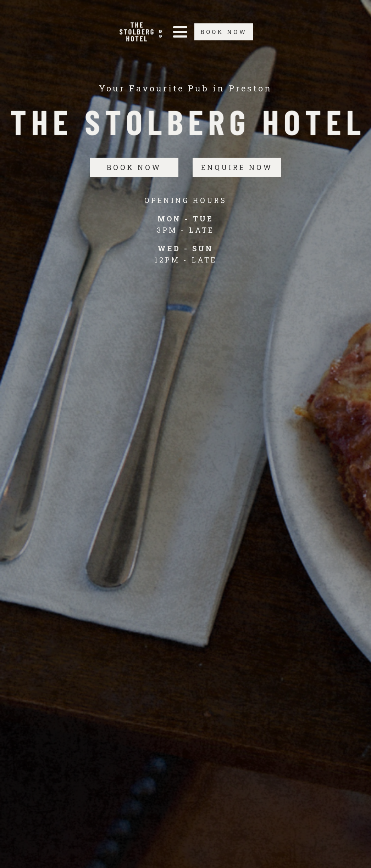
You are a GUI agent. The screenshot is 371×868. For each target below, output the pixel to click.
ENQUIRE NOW (237, 167)
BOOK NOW (224, 32)
